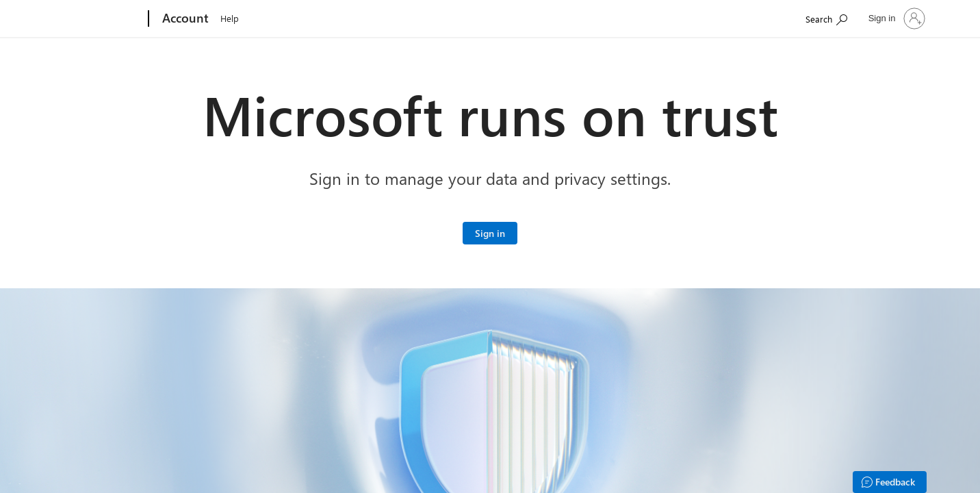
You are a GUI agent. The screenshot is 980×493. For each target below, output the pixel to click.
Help (230, 18)
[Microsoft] (96, 19)
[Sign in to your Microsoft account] (490, 233)
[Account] (184, 19)
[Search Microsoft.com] (826, 17)
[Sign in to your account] (896, 18)
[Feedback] (890, 482)
